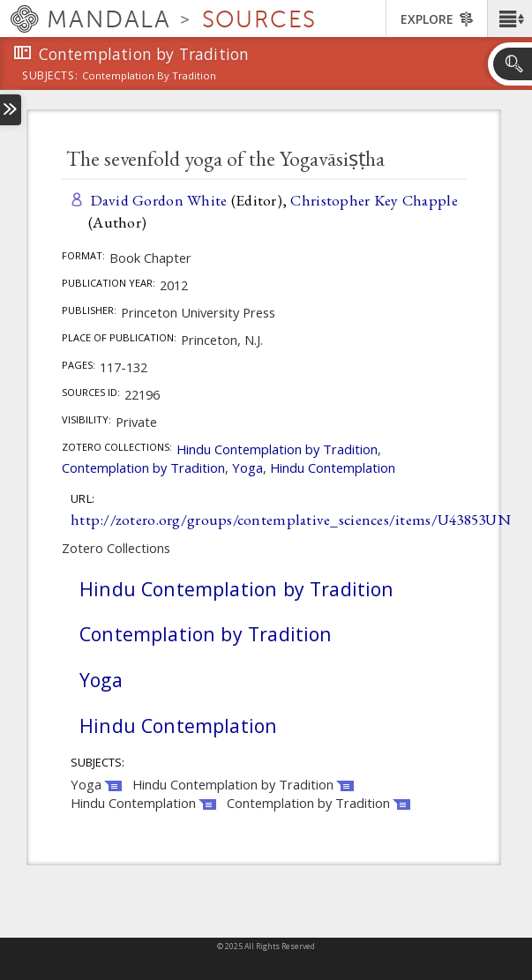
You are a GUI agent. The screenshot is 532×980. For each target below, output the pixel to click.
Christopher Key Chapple (374, 200)
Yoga (247, 468)
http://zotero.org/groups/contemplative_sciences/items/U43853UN (291, 519)
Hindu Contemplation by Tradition (277, 449)
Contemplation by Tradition (143, 468)
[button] (510, 19)
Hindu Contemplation (333, 468)
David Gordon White (159, 200)
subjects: (50, 77)
